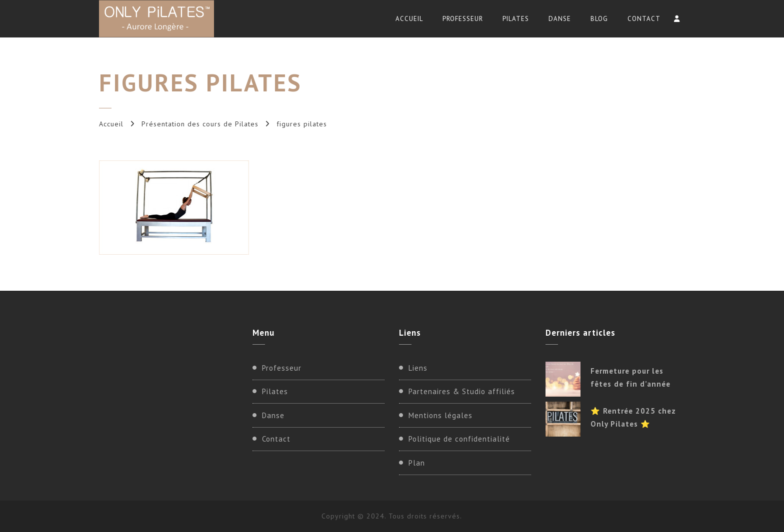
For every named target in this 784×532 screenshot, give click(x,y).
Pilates (516, 19)
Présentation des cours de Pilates (200, 124)
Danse (560, 19)
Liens (418, 368)
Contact (644, 19)
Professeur (463, 19)
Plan (417, 463)
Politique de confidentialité (459, 439)
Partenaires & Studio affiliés (462, 391)
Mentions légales (440, 415)
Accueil (409, 19)
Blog (599, 19)
